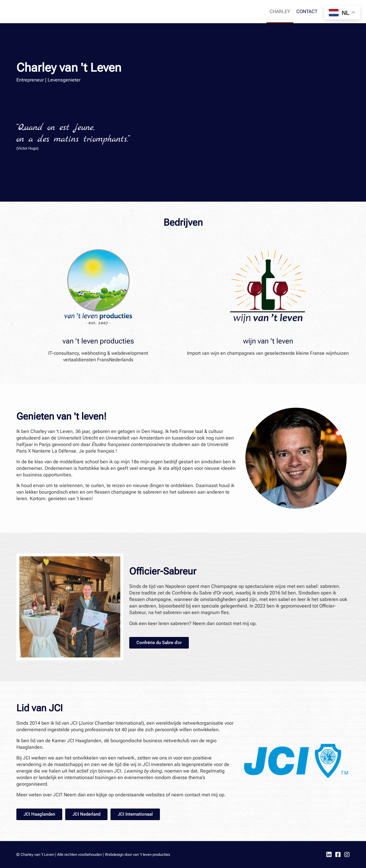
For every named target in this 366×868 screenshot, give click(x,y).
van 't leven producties (98, 341)
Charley (280, 11)
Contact (307, 11)
